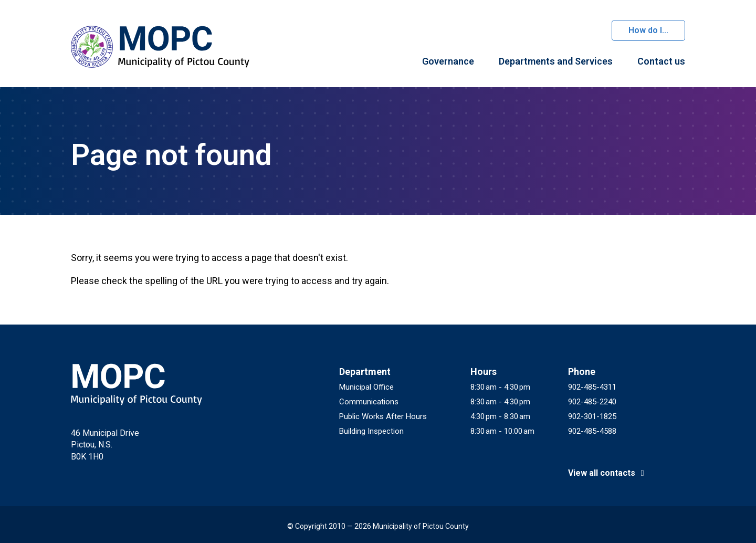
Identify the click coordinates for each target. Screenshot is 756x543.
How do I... (648, 30)
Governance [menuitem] (448, 61)
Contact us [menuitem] (661, 61)
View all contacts (608, 473)
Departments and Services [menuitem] (556, 61)
